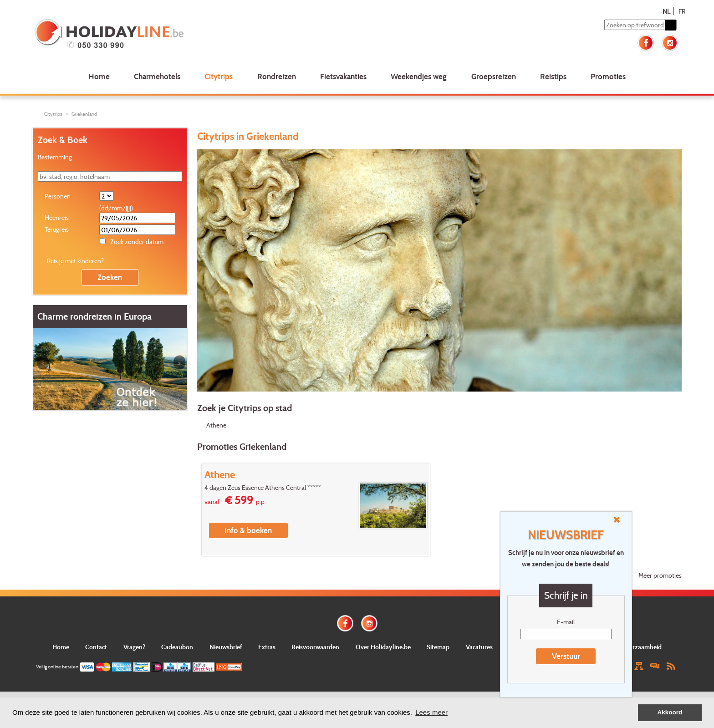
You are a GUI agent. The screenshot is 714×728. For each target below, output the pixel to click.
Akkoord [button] (670, 712)
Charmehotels (157, 76)
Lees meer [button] (431, 712)
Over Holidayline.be (383, 647)
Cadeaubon (177, 647)
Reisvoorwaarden (315, 647)
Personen (58, 196)
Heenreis (57, 217)
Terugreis (57, 229)
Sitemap (438, 647)
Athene (216, 425)
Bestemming (55, 157)
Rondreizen (277, 76)
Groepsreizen (494, 76)
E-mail (566, 622)
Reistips (553, 76)
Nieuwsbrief (226, 647)
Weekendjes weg (419, 76)
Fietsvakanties (343, 76)
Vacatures (479, 647)
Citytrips (219, 76)
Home (99, 76)
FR (682, 11)
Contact (96, 647)
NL (666, 11)
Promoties (608, 76)
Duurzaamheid (641, 647)
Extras (267, 647)
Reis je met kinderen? (75, 261)
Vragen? (134, 647)
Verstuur (566, 656)
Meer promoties (660, 575)
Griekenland (84, 114)
